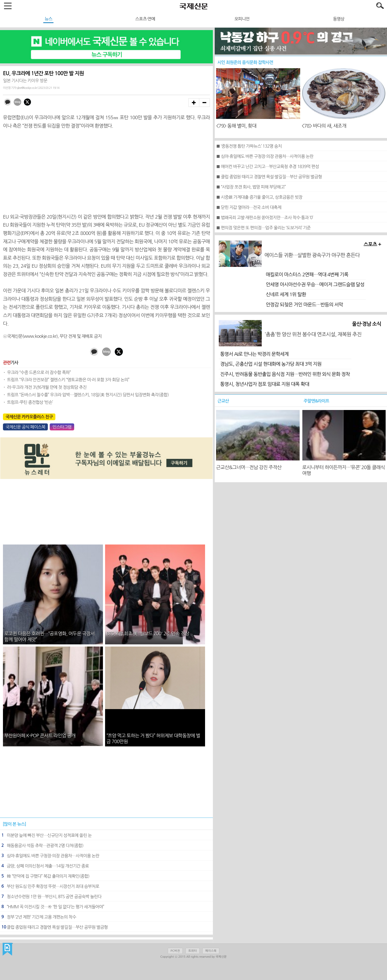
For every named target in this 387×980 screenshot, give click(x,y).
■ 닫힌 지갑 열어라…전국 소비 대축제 (249, 207)
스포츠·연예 (145, 19)
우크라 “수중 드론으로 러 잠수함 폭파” (39, 372)
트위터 (193, 951)
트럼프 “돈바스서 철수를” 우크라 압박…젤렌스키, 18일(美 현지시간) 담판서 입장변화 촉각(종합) (88, 395)
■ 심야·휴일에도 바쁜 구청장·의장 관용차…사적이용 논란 (265, 156)
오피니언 (242, 19)
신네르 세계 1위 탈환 (286, 295)
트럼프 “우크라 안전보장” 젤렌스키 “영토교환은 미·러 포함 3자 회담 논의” (68, 380)
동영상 (339, 19)
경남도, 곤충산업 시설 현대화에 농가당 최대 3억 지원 (271, 364)
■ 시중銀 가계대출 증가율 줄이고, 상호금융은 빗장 (259, 197)
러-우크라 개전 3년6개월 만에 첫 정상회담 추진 (47, 387)
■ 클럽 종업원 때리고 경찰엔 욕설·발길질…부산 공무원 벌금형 (269, 177)
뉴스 (48, 19)
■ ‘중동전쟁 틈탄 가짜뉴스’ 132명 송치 (249, 146)
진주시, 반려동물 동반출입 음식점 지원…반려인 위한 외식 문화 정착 (285, 374)
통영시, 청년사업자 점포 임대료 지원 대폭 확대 (265, 384)
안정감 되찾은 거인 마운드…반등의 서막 (304, 305)
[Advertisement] (106, 172)
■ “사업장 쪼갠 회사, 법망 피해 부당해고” (251, 187)
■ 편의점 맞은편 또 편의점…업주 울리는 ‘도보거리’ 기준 (263, 228)
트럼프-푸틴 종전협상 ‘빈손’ (30, 402)
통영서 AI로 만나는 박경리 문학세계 (254, 354)
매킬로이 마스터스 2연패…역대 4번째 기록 (307, 275)
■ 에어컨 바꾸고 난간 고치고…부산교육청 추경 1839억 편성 (267, 166)
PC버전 (175, 951)
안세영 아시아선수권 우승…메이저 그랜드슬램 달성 (315, 285)
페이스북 (211, 951)
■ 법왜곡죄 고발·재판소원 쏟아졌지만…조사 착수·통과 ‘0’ (264, 217)
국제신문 (8, 949)
